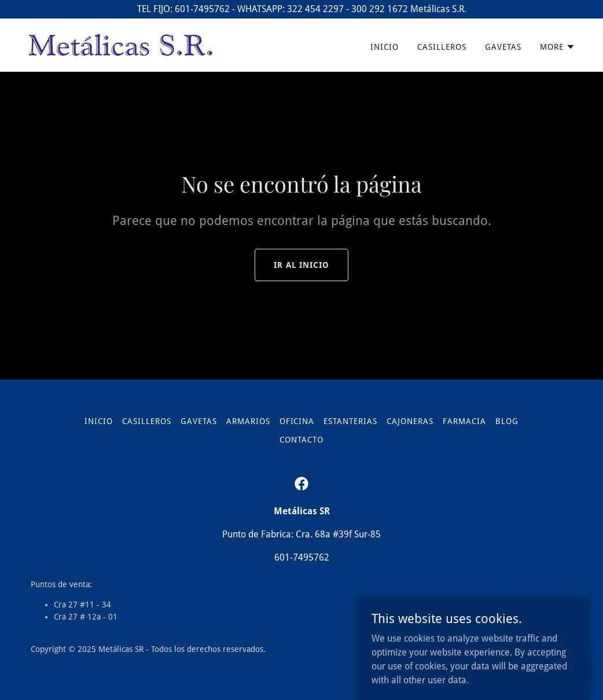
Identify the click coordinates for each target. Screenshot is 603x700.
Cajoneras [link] (410, 421)
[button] (558, 47)
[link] (121, 44)
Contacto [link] (301, 440)
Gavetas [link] (503, 47)
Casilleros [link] (442, 47)
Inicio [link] (385, 47)
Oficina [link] (297, 421)
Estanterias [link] (350, 421)
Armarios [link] (248, 421)
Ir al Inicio (302, 265)
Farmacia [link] (464, 421)
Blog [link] (507, 421)
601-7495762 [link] (302, 557)
